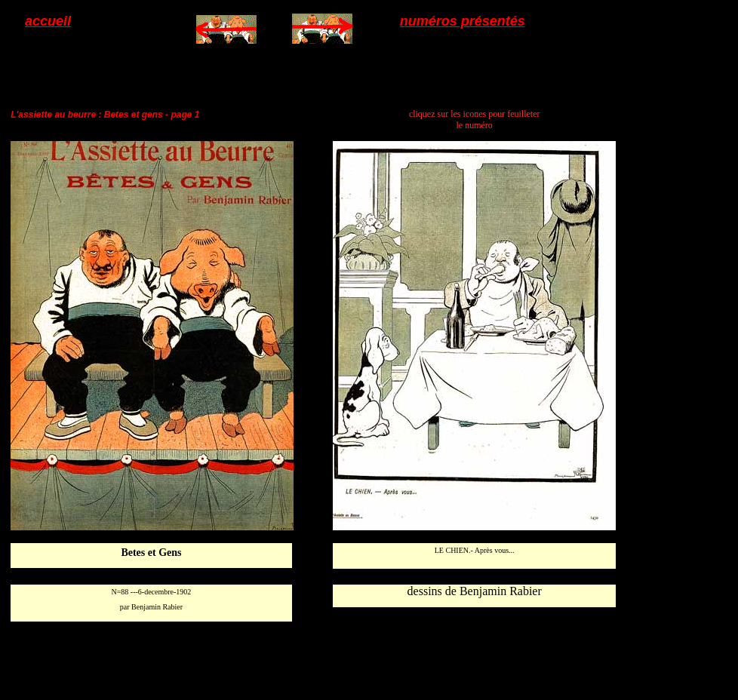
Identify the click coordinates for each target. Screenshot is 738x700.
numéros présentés (463, 21)
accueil (48, 21)
